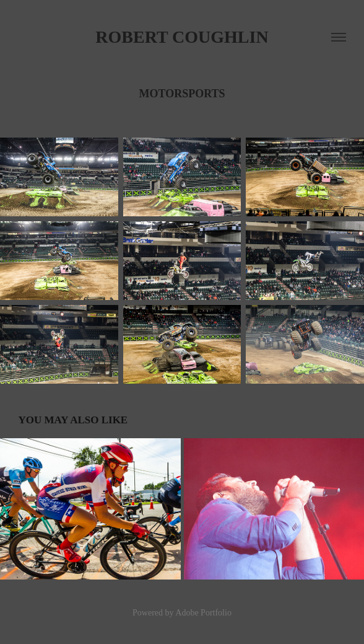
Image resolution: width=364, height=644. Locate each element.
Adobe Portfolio (203, 613)
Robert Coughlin (182, 37)
